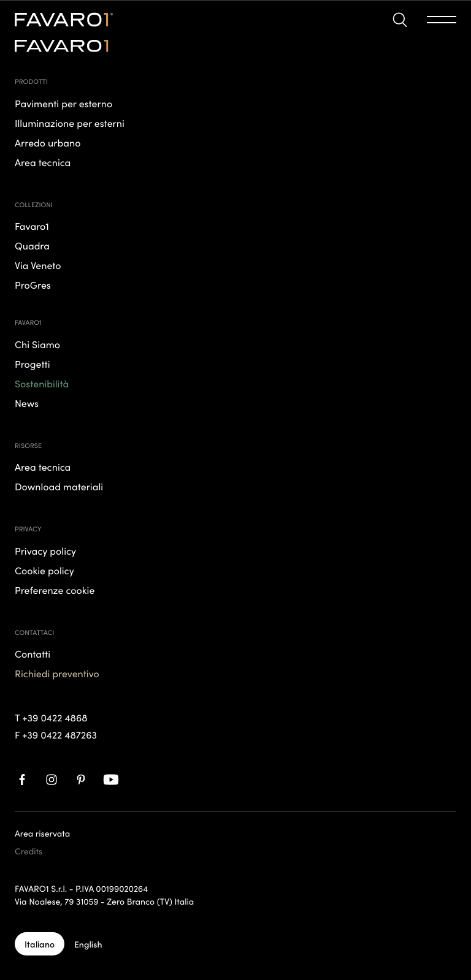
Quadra (32, 246)
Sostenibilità (42, 384)
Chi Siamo (37, 345)
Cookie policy (44, 571)
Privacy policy (45, 551)
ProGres (33, 285)
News (27, 404)
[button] (400, 20)
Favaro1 (32, 226)
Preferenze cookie (55, 591)
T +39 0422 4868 (51, 718)
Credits (29, 851)
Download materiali (59, 487)
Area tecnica (43, 467)
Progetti (33, 364)
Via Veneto (38, 266)
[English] (88, 944)
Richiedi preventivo (57, 674)
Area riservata (42, 833)
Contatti (33, 654)
